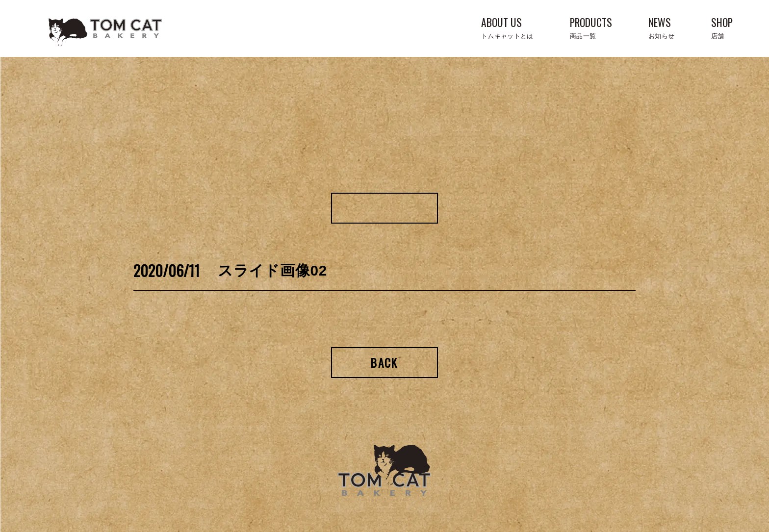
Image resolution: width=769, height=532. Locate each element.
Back (384, 363)
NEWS (661, 27)
